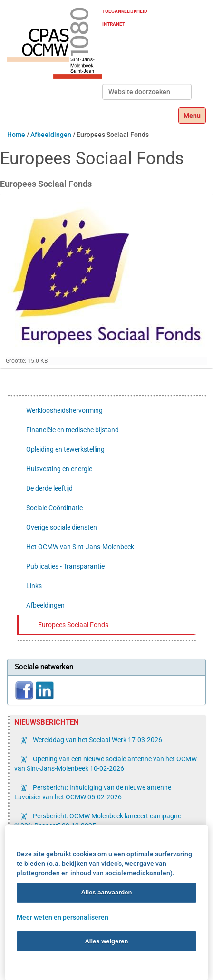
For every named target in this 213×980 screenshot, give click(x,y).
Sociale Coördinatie (54, 508)
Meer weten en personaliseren (63, 917)
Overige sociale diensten (62, 527)
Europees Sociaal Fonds (73, 625)
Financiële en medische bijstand (73, 430)
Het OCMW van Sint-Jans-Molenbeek (80, 547)
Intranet (114, 24)
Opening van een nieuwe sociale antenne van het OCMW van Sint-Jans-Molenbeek (106, 764)
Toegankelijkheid (125, 11)
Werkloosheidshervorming (64, 410)
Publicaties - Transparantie (65, 566)
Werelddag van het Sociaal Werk (97, 740)
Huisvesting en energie (59, 469)
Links (34, 586)
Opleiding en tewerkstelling (65, 449)
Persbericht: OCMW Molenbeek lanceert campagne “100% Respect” (98, 821)
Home (16, 135)
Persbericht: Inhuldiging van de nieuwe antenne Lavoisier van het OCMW (93, 792)
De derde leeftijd (49, 488)
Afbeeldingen (51, 135)
